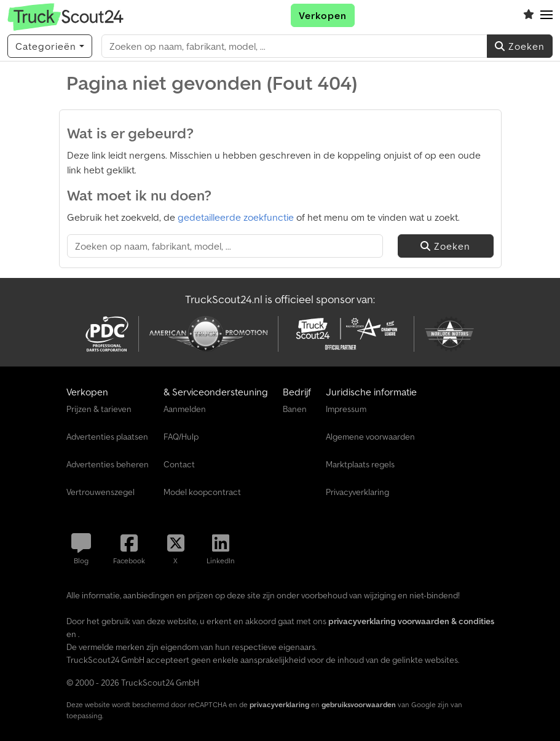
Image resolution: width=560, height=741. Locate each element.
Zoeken (520, 46)
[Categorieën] (50, 46)
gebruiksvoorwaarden (359, 704)
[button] (546, 15)
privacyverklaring (279, 704)
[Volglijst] (529, 15)
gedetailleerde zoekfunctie (236, 217)
